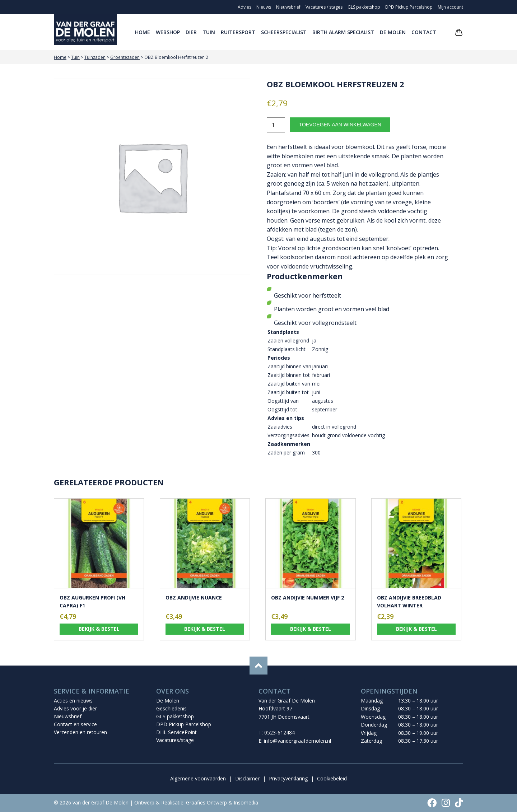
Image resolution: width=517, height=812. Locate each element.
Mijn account (450, 7)
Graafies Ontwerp (206, 802)
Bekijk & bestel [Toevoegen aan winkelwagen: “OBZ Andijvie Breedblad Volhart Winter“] (416, 629)
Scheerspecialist (284, 32)
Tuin (209, 32)
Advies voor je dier (75, 708)
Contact (424, 32)
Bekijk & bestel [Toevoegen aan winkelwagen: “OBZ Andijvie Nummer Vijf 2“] (311, 629)
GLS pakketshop (364, 7)
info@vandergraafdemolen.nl (297, 741)
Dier (191, 32)
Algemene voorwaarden (198, 778)
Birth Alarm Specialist (343, 32)
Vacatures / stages (324, 7)
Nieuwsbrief (288, 7)
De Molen (393, 32)
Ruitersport (238, 32)
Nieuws (264, 7)
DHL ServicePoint (176, 732)
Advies (244, 7)
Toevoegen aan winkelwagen (340, 125)
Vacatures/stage (175, 740)
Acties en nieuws (73, 701)
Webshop (168, 32)
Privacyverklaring (288, 778)
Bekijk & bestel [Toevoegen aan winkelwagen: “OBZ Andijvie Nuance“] (205, 629)
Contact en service (75, 724)
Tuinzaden (95, 57)
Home (143, 32)
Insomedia (246, 802)
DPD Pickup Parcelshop (409, 7)
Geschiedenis (171, 708)
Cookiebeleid (332, 778)
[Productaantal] (276, 125)
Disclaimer (247, 778)
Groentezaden (125, 57)
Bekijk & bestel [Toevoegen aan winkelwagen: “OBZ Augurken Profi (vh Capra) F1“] (99, 629)
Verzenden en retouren (80, 732)
